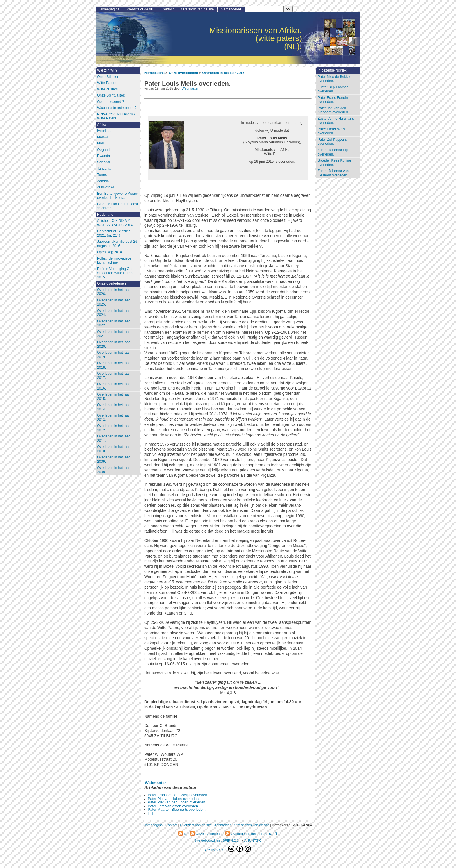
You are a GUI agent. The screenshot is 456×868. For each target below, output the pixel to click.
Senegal (104, 162)
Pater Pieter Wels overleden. (331, 131)
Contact (168, 9)
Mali (100, 143)
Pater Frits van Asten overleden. (173, 806)
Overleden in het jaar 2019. (113, 355)
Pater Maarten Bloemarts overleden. (177, 810)
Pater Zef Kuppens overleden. (332, 142)
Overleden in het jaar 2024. (113, 313)
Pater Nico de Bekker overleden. (334, 79)
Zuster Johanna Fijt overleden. (333, 152)
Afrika (102, 125)
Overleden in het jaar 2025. (113, 302)
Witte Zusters (107, 89)
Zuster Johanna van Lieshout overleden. (333, 173)
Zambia (103, 181)
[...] (150, 813)
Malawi (103, 137)
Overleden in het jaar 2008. (113, 470)
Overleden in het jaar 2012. (113, 428)
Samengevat (231, 9)
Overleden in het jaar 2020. (113, 344)
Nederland (105, 215)
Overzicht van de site (197, 9)
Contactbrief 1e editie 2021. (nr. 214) (114, 233)
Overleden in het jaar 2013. (113, 418)
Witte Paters (107, 83)
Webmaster (190, 88)
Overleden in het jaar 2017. (113, 376)
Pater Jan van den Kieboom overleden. (333, 110)
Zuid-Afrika (106, 187)
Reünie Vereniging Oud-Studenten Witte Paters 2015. (116, 273)
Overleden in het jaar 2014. (113, 407)
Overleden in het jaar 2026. (113, 292)
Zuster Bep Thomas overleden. (333, 89)
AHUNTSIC (253, 840)
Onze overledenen (183, 73)
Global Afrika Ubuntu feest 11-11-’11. (118, 206)
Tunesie (103, 175)
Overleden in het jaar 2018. (113, 365)
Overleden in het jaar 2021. (113, 334)
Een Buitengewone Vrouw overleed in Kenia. (117, 196)
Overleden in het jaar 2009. (113, 459)
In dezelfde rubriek (332, 70)
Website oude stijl (141, 9)
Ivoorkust (104, 131)
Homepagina (154, 73)
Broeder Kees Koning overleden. (334, 163)
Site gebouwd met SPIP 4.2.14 (217, 840)
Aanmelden (223, 825)
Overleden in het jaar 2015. (224, 73)
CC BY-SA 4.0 (228, 849)
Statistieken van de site (252, 825)
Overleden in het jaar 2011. (113, 439)
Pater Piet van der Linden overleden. (177, 802)
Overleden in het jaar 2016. (113, 386)
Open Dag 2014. (110, 252)
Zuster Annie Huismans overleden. (336, 121)
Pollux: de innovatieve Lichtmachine (114, 261)
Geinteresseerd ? (111, 102)
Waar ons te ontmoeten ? (117, 108)
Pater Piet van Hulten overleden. (174, 799)
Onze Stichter (108, 77)
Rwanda (104, 156)
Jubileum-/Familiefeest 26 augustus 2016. (117, 244)
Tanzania (104, 169)
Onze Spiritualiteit (111, 95)
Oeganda (104, 150)
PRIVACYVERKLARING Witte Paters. (116, 116)
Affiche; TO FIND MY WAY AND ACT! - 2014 (115, 223)
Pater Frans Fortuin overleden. (333, 100)
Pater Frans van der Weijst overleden (177, 795)
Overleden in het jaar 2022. (113, 323)
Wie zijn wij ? (107, 70)
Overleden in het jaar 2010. (113, 449)
